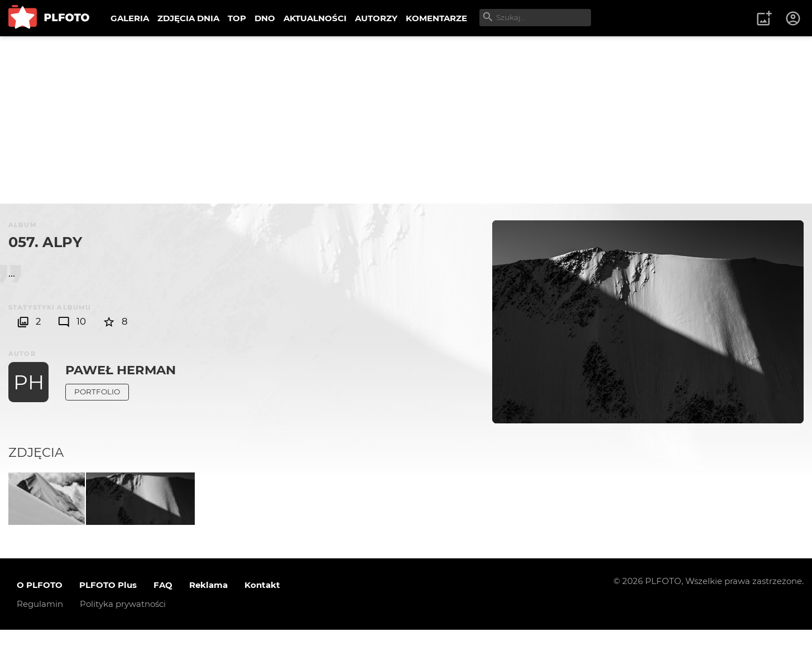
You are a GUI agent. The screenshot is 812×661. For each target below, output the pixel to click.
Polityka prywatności (123, 635)
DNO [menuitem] (265, 18)
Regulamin (40, 635)
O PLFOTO (40, 616)
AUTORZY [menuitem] (376, 18)
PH (29, 382)
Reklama (208, 616)
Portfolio (97, 392)
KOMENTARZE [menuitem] (436, 18)
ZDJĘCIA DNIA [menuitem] (188, 18)
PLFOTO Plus (108, 616)
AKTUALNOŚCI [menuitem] (315, 18)
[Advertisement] (406, 120)
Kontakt (262, 616)
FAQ (163, 616)
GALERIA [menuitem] (130, 18)
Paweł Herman (121, 370)
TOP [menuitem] (237, 18)
